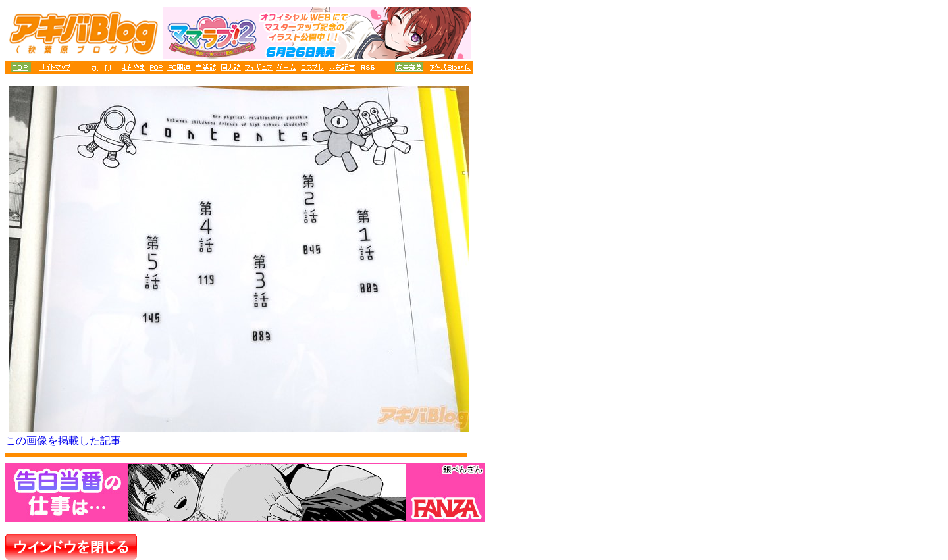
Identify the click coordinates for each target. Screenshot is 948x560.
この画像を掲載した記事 (63, 441)
